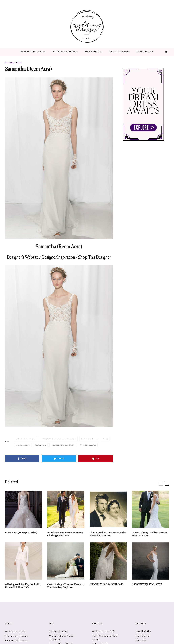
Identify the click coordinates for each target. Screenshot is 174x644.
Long (106, 439)
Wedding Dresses (15, 631)
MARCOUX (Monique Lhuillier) (21, 533)
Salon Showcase (120, 52)
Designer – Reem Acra (26, 439)
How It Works (143, 631)
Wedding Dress (13, 63)
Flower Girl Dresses (17, 641)
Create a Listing (58, 631)
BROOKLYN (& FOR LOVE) (147, 584)
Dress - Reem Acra (90, 439)
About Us (141, 641)
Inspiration (92, 52)
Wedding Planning (64, 52)
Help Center (143, 636)
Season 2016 (41, 445)
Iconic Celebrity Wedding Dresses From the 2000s (150, 534)
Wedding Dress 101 (32, 52)
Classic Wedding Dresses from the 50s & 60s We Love (108, 534)
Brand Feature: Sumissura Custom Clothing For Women (65, 534)
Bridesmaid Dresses (17, 636)
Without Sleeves (88, 445)
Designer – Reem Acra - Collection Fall (59, 439)
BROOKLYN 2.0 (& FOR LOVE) (107, 584)
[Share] (22, 459)
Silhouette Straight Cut (63, 445)
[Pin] (95, 459)
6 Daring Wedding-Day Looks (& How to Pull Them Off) (22, 586)
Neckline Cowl (23, 445)
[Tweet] (59, 459)
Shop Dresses (145, 52)
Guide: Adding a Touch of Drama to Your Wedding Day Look (66, 586)
